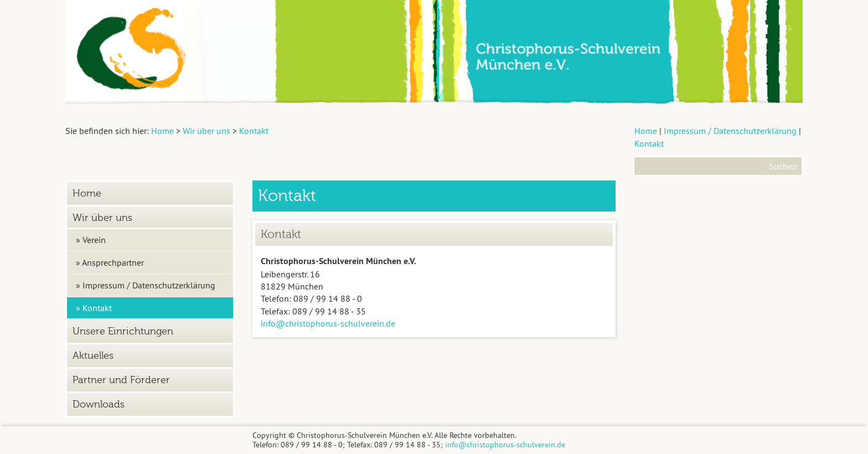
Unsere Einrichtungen (123, 331)
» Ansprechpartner (110, 262)
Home (646, 131)
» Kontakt (94, 308)
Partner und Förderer (121, 380)
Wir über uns (102, 218)
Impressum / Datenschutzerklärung (730, 131)
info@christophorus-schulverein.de (328, 323)
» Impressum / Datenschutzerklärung (146, 285)
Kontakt (649, 143)
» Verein (91, 240)
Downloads (99, 404)
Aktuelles (93, 356)
